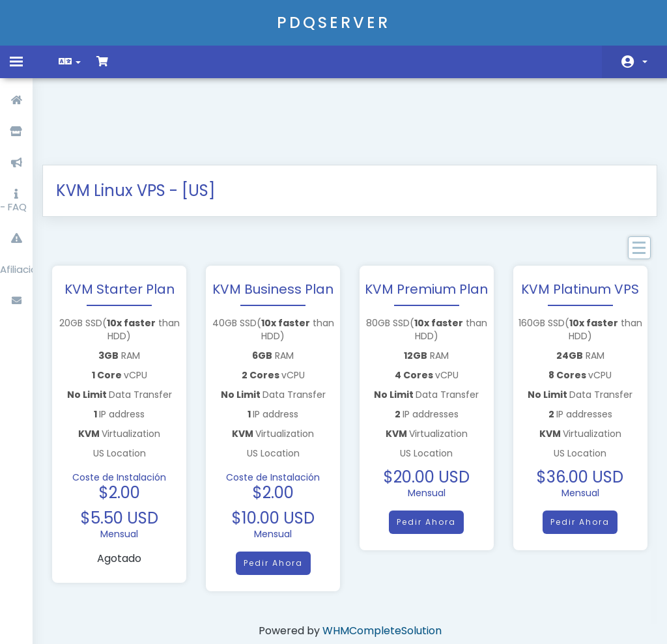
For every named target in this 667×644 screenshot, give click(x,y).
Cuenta (645, 62)
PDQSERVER (333, 22)
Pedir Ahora (275, 496)
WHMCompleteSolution (382, 564)
